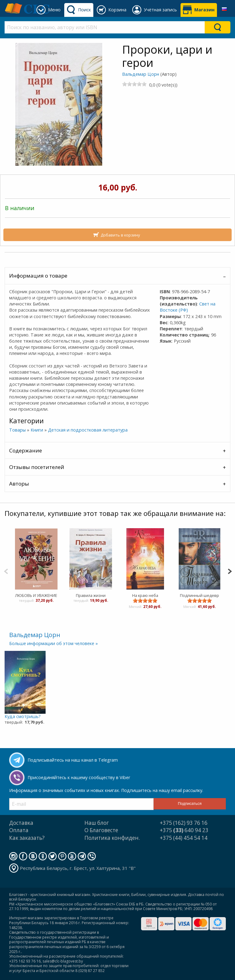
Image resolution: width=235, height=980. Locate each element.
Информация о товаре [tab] (38, 276)
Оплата (19, 830)
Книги (37, 430)
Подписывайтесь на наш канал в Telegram (73, 760)
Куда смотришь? (23, 716)
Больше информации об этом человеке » (54, 643)
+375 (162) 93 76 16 (184, 823)
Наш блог (97, 823)
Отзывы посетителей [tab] (37, 467)
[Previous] (6, 571)
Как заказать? (27, 838)
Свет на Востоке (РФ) (188, 307)
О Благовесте (101, 830)
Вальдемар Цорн (141, 74)
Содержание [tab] (26, 450)
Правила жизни (90, 595)
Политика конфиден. (112, 838)
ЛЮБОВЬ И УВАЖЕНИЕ (36, 595)
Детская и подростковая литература (88, 430)
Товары (17, 430)
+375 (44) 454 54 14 (184, 838)
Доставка (21, 823)
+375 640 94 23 (184, 830)
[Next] (230, 571)
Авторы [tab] (19, 484)
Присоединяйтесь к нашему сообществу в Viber (79, 777)
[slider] (134, 84)
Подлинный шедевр (200, 595)
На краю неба (145, 595)
